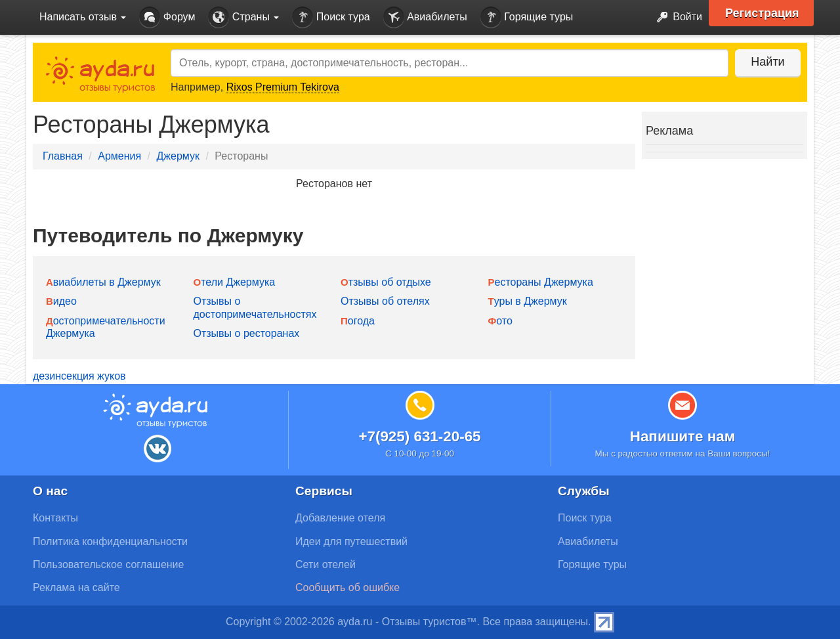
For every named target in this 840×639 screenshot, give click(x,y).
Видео (61, 301)
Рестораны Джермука (541, 282)
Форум (167, 17)
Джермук (178, 156)
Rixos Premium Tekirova (283, 87)
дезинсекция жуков (79, 376)
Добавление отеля (340, 518)
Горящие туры (527, 17)
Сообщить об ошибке (347, 587)
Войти (676, 17)
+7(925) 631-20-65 (419, 436)
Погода (358, 321)
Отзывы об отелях (385, 301)
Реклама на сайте (76, 587)
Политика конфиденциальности (110, 541)
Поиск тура (331, 17)
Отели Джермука (235, 282)
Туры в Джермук (528, 301)
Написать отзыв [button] (83, 17)
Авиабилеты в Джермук (103, 282)
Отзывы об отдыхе (386, 282)
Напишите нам (683, 436)
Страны (243, 17)
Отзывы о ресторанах (247, 333)
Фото (500, 321)
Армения (119, 156)
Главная (63, 156)
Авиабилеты (425, 17)
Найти (767, 62)
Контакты (55, 518)
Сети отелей (325, 564)
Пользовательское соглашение (108, 564)
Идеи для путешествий (351, 541)
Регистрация (762, 13)
